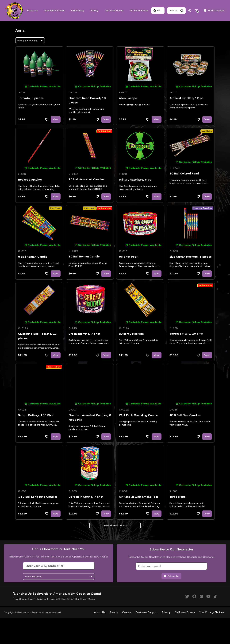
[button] (158, 11)
